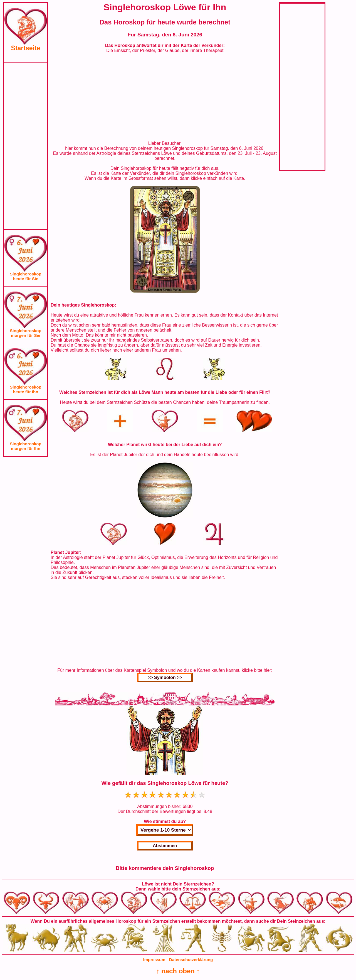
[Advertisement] (26, 146)
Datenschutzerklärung (191, 960)
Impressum (154, 960)
